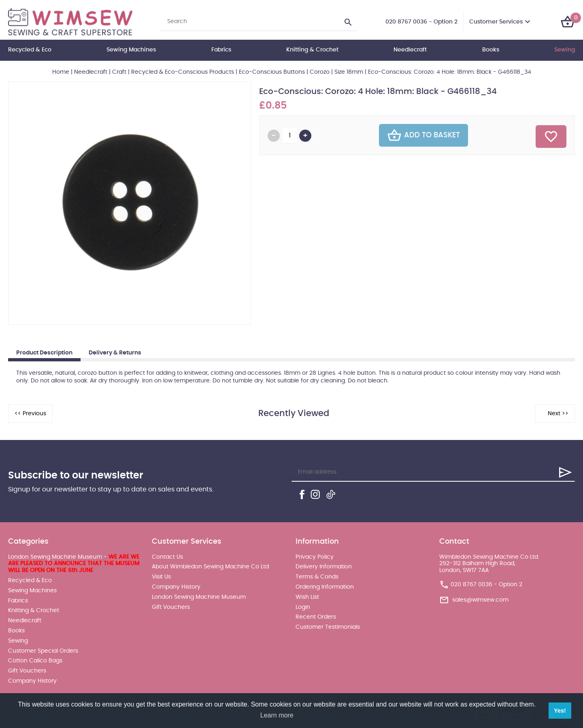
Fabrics (221, 50)
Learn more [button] (277, 715)
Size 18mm (349, 72)
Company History (32, 681)
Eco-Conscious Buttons (272, 72)
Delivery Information (324, 567)
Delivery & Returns (115, 353)
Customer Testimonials (328, 627)
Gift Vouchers (27, 671)
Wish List (307, 597)
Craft (119, 72)
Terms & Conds (317, 577)
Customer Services (496, 22)
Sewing (565, 50)
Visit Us (161, 577)
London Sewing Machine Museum (199, 597)
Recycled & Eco (30, 50)
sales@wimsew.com (480, 600)
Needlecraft (410, 50)
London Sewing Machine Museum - (74, 564)
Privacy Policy (315, 557)
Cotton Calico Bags (35, 661)
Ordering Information (325, 587)
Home (61, 72)
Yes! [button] (560, 711)
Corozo (320, 72)
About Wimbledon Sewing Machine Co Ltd (210, 567)
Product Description (44, 353)
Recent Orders (316, 617)
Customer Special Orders (43, 651)
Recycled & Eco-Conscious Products (183, 72)
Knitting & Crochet (312, 50)
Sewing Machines (131, 50)
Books (491, 50)
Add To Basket (423, 135)
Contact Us (167, 557)
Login (303, 607)
